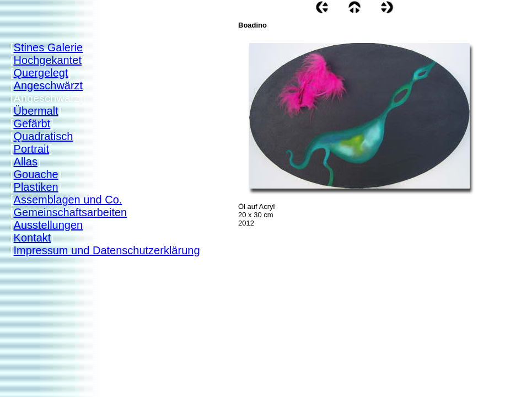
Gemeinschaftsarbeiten (71, 212)
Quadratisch (44, 136)
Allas (26, 162)
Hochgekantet (48, 60)
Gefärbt (32, 124)
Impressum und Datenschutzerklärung (107, 250)
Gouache (36, 174)
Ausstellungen (49, 225)
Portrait (31, 149)
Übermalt (36, 111)
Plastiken (36, 187)
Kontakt (33, 238)
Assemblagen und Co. (68, 200)
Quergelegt (41, 73)
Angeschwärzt (49, 85)
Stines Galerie (49, 47)
